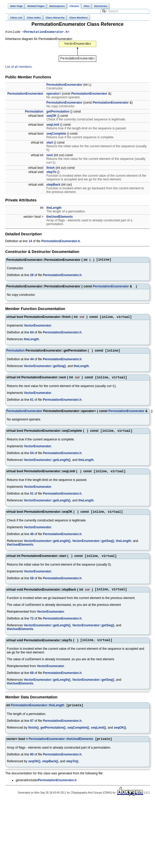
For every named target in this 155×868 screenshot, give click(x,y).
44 (32, 362)
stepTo (51, 173)
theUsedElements (60, 217)
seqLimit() (98, 735)
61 (32, 403)
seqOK (52, 116)
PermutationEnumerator (64, 85)
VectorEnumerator (38, 328)
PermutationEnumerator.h (46, 32)
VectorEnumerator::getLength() (47, 464)
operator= (54, 94)
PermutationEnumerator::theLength (38, 713)
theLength (54, 209)
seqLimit (53, 125)
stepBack (53, 185)
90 (32, 762)
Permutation (34, 112)
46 (32, 539)
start (50, 143)
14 (30, 242)
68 (32, 680)
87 (32, 728)
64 (32, 334)
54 (32, 457)
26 (32, 277)
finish (51, 169)
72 (32, 625)
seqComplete (56, 134)
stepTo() (72, 769)
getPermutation (58, 112)
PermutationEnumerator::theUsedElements (61, 747)
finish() (33, 735)
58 (32, 583)
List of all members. (19, 68)
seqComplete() (78, 735)
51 (32, 498)
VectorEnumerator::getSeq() (45, 369)
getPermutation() (53, 735)
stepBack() (50, 769)
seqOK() (120, 735)
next (50, 156)
